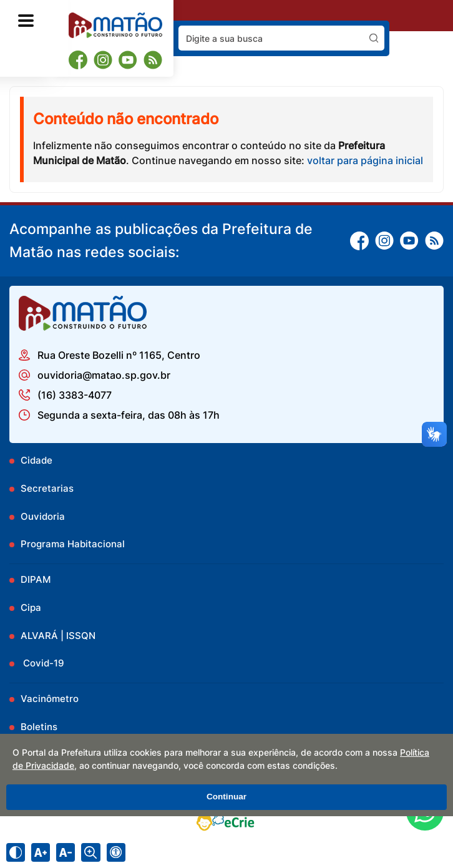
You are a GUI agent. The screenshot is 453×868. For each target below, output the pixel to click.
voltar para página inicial (365, 160)
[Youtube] (128, 60)
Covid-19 (42, 663)
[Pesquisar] (374, 38)
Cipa (31, 607)
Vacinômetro (50, 699)
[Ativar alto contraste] (16, 852)
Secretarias (47, 488)
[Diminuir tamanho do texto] (66, 852)
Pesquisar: (385, 25)
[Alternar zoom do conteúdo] (90, 852)
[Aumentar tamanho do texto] (41, 852)
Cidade (37, 460)
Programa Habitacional (73, 544)
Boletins (39, 727)
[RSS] (153, 60)
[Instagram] (103, 60)
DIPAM (36, 579)
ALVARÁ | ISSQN (58, 636)
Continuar (226, 797)
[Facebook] (78, 60)
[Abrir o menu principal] (26, 21)
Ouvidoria (43, 516)
